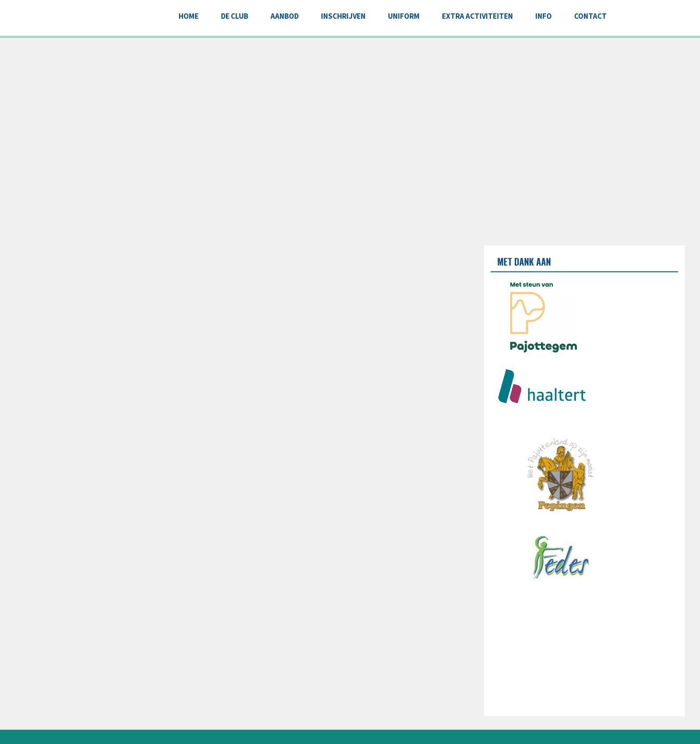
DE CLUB (235, 16)
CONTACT (590, 16)
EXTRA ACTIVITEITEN (477, 16)
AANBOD (285, 16)
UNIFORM (404, 16)
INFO (544, 16)
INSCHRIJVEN (343, 16)
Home (189, 16)
